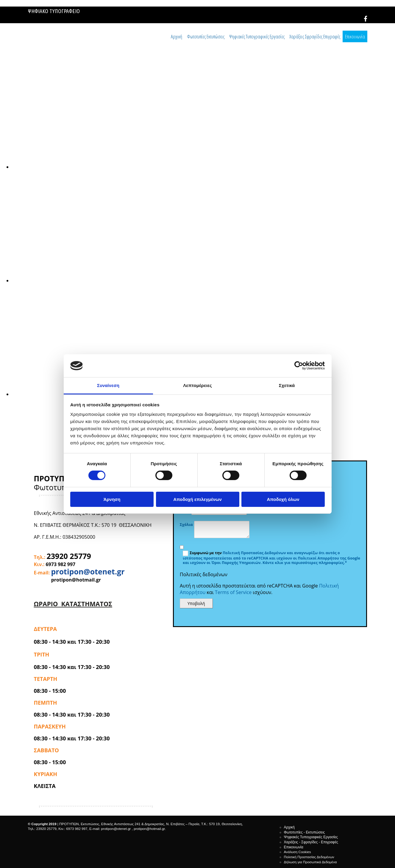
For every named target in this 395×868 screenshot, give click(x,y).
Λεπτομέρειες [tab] (197, 385)
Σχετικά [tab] (287, 385)
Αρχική (177, 36)
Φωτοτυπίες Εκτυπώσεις (206, 36)
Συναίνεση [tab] (108, 385)
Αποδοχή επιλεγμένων (197, 499)
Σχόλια (186, 525)
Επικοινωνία (355, 36)
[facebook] (366, 19)
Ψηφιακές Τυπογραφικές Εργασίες (257, 36)
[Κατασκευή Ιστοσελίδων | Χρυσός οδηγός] (33, 839)
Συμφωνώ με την (206, 553)
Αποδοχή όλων (283, 499)
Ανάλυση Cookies (298, 852)
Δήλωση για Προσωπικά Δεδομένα (310, 862)
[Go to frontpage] (59, 46)
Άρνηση (112, 499)
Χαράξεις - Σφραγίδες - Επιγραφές (311, 842)
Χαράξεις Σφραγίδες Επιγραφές (315, 36)
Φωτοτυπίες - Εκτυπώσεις (305, 832)
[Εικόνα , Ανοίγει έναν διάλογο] (191, 167)
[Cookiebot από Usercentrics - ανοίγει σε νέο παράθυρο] (299, 366)
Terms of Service (233, 592)
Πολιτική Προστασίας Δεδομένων (254, 553)
